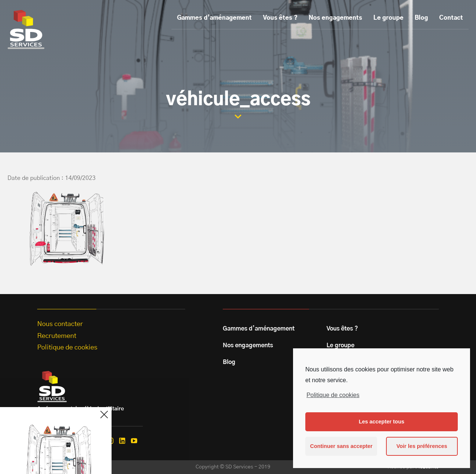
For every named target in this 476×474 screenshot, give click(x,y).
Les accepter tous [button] (382, 422)
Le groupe (388, 18)
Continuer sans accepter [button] (341, 446)
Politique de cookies (333, 395)
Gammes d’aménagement (214, 18)
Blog (421, 18)
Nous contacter (60, 324)
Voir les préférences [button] (422, 446)
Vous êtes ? (280, 18)
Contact (451, 18)
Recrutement (57, 336)
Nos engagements (335, 18)
